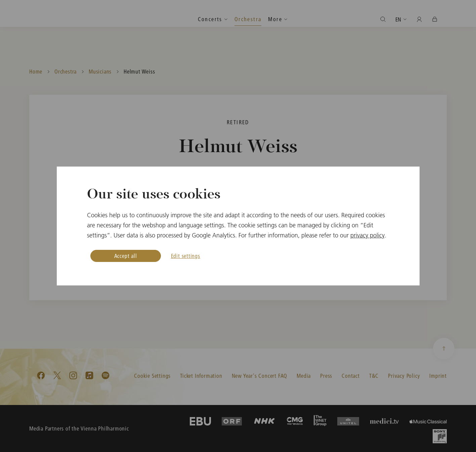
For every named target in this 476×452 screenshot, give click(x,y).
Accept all (126, 256)
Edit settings (186, 256)
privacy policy (367, 235)
